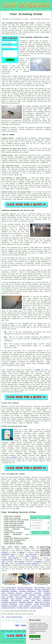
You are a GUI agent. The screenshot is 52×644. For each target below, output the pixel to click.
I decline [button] (37, 636)
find (7, 477)
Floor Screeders (44, 591)
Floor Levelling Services (12, 593)
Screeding (32, 595)
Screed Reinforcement (42, 604)
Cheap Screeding (44, 595)
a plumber (21, 552)
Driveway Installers (8, 608)
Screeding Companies (26, 602)
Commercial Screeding (33, 593)
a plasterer (34, 558)
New (15, 631)
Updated (19, 631)
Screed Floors (11, 588)
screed (36, 78)
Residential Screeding (9, 606)
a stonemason (38, 562)
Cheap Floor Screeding (41, 601)
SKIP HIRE (5, 563)
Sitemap (3, 631)
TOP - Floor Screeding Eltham (12, 617)
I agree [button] (32, 636)
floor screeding (12, 457)
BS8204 (47, 108)
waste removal (19, 562)
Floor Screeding (40, 588)
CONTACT (40, 10)
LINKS (31, 10)
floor (41, 432)
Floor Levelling (7, 597)
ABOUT (35, 10)
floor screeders (13, 383)
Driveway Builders (36, 608)
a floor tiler (29, 560)
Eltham (38, 370)
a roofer (11, 556)
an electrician (31, 554)
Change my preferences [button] (35, 639)
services (39, 388)
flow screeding (22, 448)
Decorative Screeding (25, 590)
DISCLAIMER (47, 10)
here (18, 509)
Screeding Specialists (27, 591)
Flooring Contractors (25, 588)
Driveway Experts (23, 608)
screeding (23, 386)
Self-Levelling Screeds (18, 595)
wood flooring (13, 558)
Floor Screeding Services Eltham (19, 512)
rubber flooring (31, 556)
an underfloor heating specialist (27, 563)
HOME (26, 10)
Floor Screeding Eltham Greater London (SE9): (18, 23)
